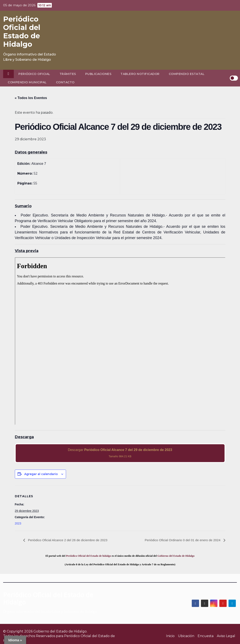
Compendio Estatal (187, 74)
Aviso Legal (226, 636)
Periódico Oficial (34, 74)
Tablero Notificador (140, 74)
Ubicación (186, 636)
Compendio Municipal (27, 82)
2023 (18, 523)
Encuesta (206, 636)
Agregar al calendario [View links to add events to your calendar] (41, 474)
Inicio (170, 636)
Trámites (68, 74)
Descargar (120, 453)
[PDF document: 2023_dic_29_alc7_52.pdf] (120, 341)
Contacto (65, 82)
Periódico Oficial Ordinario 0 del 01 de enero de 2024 (182, 540)
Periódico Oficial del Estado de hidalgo (89, 556)
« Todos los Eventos (31, 98)
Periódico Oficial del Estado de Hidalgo (22, 32)
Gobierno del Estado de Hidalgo (176, 556)
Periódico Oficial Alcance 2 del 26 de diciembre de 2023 (69, 540)
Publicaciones (98, 74)
